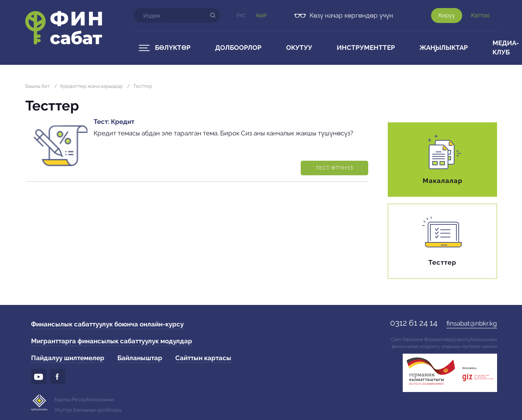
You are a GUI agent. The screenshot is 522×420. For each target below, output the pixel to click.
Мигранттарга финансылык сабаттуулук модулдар (112, 341)
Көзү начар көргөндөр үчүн (351, 15)
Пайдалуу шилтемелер (68, 358)
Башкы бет (38, 86)
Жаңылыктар (444, 48)
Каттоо (480, 15)
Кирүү (447, 15)
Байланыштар (140, 358)
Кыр (261, 16)
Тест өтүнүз (334, 168)
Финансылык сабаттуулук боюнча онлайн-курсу (107, 324)
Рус (241, 16)
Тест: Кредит (114, 122)
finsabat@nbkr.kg (472, 323)
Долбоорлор (238, 48)
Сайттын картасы (203, 358)
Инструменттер (366, 48)
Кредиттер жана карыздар (91, 86)
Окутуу (299, 48)
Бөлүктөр (173, 48)
